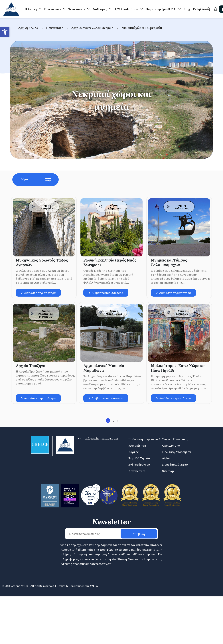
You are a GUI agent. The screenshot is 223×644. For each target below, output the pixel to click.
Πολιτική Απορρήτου (177, 452)
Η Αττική (31, 9)
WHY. (94, 586)
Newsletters (137, 471)
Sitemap (168, 471)
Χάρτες (134, 452)
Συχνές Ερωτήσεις (175, 439)
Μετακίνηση (137, 445)
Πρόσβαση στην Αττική (144, 439)
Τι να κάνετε (77, 9)
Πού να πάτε (53, 9)
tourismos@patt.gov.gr (95, 564)
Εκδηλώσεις (201, 9)
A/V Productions (126, 9)
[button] (5, 32)
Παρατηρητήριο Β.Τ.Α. (161, 9)
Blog (187, 9)
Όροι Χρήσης (171, 445)
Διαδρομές (100, 9)
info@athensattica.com (101, 438)
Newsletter (112, 521)
